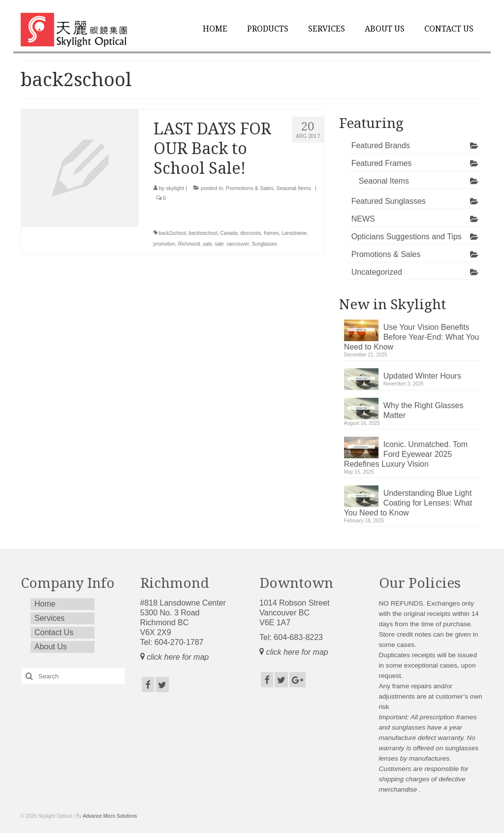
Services (327, 29)
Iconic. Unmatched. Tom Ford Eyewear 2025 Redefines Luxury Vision (406, 454)
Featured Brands (381, 145)
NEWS (363, 219)
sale (207, 244)
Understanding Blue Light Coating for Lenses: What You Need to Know (408, 503)
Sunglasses (264, 244)
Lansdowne (294, 233)
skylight (175, 188)
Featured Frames (382, 163)
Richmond (189, 244)
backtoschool (203, 233)
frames (271, 233)
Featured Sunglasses (389, 201)
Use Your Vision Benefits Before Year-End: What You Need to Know (412, 337)
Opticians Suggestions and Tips (407, 237)
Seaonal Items (294, 188)
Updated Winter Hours (422, 376)
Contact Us (449, 29)
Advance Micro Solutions (110, 816)
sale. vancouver (232, 244)
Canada (229, 233)
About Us (385, 29)
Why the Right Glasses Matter (424, 410)
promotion (164, 244)
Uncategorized (377, 272)
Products (268, 29)
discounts (251, 233)
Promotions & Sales (250, 188)
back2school (172, 233)
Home (215, 29)
